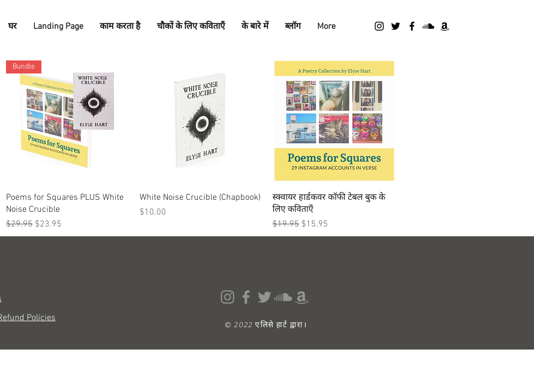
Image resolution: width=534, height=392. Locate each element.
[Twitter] (396, 26)
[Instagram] (379, 26)
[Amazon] (445, 26)
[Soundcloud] (428, 26)
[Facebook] (412, 26)
